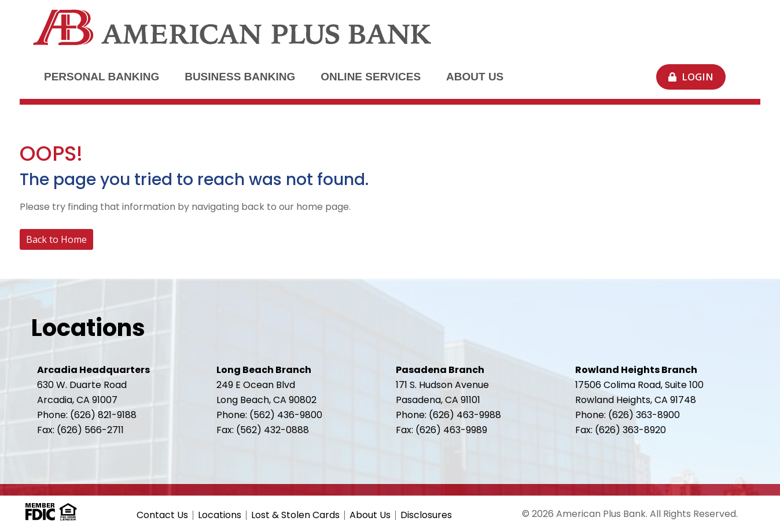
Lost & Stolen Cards (295, 515)
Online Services (371, 77)
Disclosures (426, 515)
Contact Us (162, 515)
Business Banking (240, 77)
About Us (475, 77)
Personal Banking (102, 77)
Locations (220, 515)
